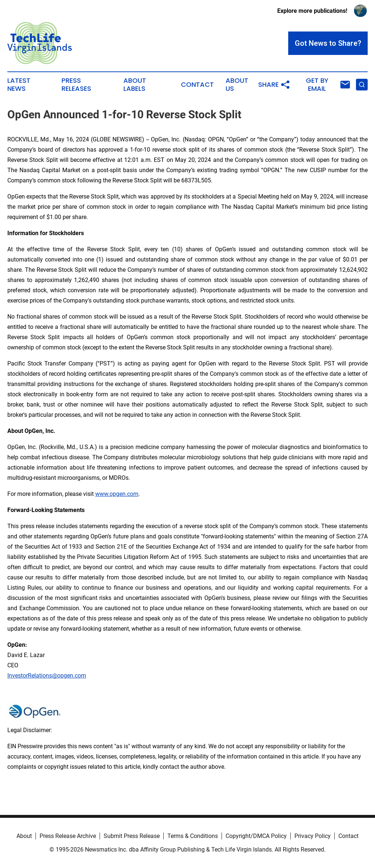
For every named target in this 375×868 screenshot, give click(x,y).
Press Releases (76, 85)
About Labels (135, 85)
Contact (197, 85)
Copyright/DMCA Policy (256, 836)
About (24, 836)
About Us (237, 85)
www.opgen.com (117, 494)
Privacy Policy (313, 836)
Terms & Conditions (193, 836)
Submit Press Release (132, 836)
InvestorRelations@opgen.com (47, 676)
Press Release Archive (68, 836)
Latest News (19, 85)
